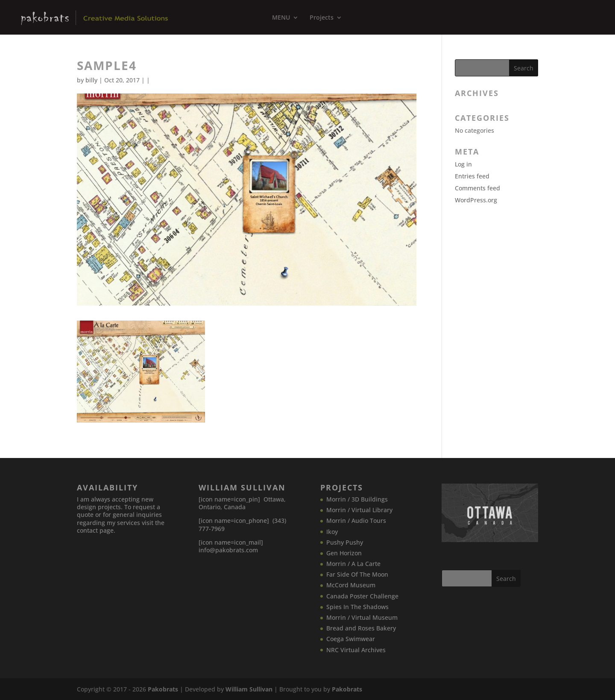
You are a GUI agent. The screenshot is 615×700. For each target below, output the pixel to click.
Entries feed (472, 176)
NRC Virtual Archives (356, 650)
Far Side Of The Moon (357, 574)
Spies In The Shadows (357, 607)
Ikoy (332, 532)
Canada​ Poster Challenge (362, 596)
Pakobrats (163, 689)
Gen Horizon (344, 553)
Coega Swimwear (351, 639)
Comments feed (477, 188)
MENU (281, 18)
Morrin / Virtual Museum (362, 617)
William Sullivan (249, 689)
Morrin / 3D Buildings (357, 499)
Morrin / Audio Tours (356, 521)
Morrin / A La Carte (353, 564)
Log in (463, 164)
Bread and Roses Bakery (361, 628)
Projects (322, 18)
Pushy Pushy (345, 542)
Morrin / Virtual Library (359, 510)
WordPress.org (476, 200)
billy (91, 80)
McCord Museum (351, 585)
